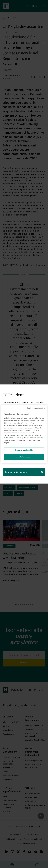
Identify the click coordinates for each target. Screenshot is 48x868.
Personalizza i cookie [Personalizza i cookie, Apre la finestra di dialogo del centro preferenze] (24, 450)
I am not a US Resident (16, 472)
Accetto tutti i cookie (24, 457)
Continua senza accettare (36, 408)
